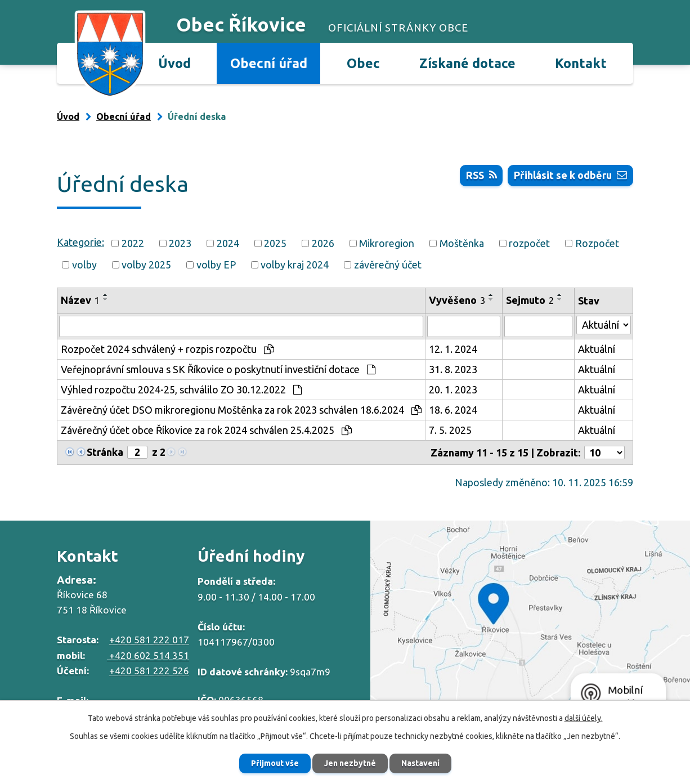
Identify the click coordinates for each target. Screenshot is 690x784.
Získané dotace (467, 63)
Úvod (174, 63)
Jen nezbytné (350, 763)
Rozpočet (597, 243)
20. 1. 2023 (453, 389)
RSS (481, 175)
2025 (275, 243)
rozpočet (529, 243)
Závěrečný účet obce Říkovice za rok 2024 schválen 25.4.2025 (206, 430)
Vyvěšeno (457, 300)
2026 (323, 243)
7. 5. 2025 (450, 430)
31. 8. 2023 (453, 369)
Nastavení (420, 763)
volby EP (216, 265)
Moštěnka (462, 243)
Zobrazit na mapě (530, 621)
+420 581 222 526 (149, 671)
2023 (180, 243)
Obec (363, 63)
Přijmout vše (275, 763)
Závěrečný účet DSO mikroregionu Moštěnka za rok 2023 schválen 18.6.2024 (241, 410)
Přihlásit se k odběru (570, 175)
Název (80, 300)
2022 (133, 243)
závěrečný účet (388, 265)
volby (84, 265)
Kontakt (581, 63)
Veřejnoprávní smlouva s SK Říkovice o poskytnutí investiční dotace (218, 369)
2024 (228, 243)
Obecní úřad (269, 63)
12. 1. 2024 (453, 349)
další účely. (584, 718)
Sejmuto (530, 300)
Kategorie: (80, 242)
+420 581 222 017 (149, 640)
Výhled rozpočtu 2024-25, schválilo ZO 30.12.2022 (181, 389)
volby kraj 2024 (295, 265)
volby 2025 (146, 265)
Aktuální (597, 349)
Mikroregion (387, 243)
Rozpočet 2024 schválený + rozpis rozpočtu (167, 349)
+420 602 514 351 (148, 655)
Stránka (105, 452)
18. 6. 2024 (453, 410)
